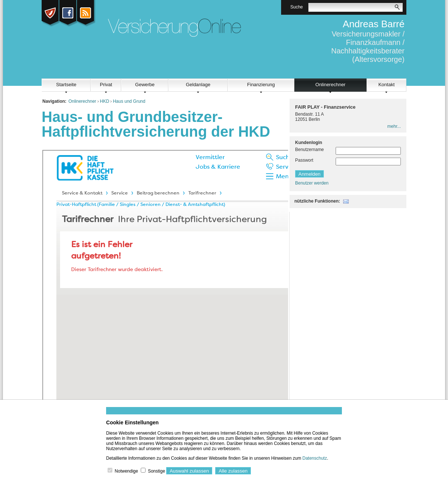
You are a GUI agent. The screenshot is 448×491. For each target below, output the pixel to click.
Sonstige (156, 471)
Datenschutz (315, 458)
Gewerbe (145, 85)
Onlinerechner (330, 85)
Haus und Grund (129, 101)
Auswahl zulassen (189, 471)
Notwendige (126, 471)
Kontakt (386, 85)
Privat (106, 85)
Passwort (304, 160)
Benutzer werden (312, 183)
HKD (104, 101)
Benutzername (309, 150)
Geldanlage (198, 85)
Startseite (66, 85)
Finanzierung (261, 85)
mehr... (394, 126)
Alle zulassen (233, 471)
